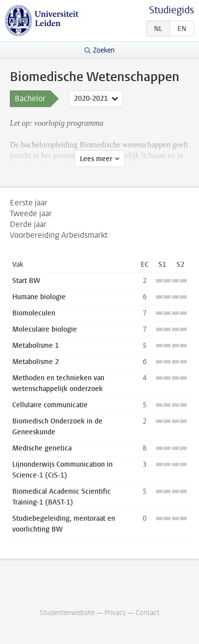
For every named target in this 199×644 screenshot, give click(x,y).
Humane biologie (39, 297)
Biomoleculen (34, 313)
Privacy (115, 613)
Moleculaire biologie (45, 329)
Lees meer (96, 159)
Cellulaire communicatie (50, 405)
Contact (148, 613)
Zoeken (104, 50)
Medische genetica (42, 448)
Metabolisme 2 (36, 362)
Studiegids (172, 10)
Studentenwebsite (67, 613)
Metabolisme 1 (36, 346)
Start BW (26, 281)
